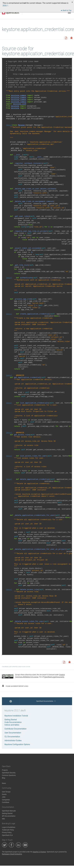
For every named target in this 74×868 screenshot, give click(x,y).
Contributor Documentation (15, 729)
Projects (5, 770)
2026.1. (6, 6)
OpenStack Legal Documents (54, 677)
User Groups (6, 792)
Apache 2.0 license (39, 852)
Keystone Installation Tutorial (16, 716)
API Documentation (9, 816)
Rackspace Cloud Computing (12, 854)
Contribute (6, 802)
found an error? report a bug (15, 686)
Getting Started (11, 720)
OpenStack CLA (7, 835)
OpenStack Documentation (46, 701)
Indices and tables (12, 725)
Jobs (4, 797)
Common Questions (9, 775)
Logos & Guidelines (9, 827)
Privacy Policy (7, 833)
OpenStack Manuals (9, 811)
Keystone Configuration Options (17, 744)
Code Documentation (13, 722)
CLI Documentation (12, 737)
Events (4, 794)
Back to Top (66, 10)
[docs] (9, 125)
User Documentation (13, 733)
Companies (6, 800)
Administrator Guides (13, 740)
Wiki (3, 819)
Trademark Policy (8, 830)
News (4, 783)
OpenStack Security (9, 773)
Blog (3, 778)
